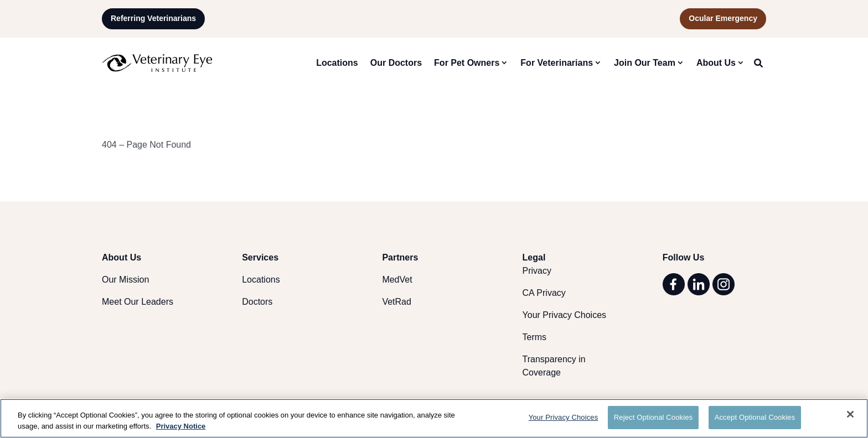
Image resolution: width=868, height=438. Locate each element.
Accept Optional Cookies (755, 417)
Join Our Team (645, 63)
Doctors (257, 302)
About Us (716, 63)
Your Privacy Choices (564, 315)
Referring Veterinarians (153, 18)
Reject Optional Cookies (653, 417)
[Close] (850, 414)
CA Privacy (544, 293)
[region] (434, 418)
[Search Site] (758, 63)
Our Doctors (396, 63)
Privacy (537, 271)
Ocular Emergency (723, 18)
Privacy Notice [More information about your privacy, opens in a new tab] (181, 426)
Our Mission (125, 280)
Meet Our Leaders (138, 302)
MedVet (397, 280)
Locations (337, 63)
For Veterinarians (557, 63)
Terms (535, 337)
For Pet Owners (467, 63)
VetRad (396, 302)
